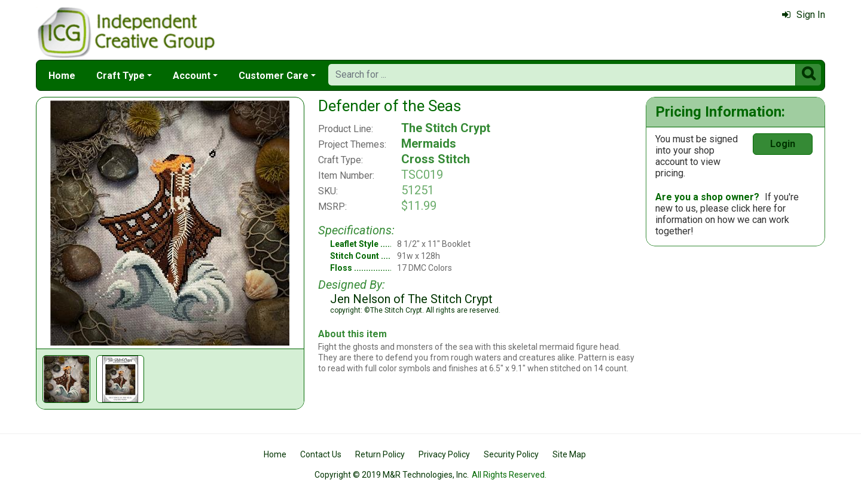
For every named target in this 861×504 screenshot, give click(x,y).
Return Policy (380, 454)
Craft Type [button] (120, 76)
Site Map (569, 454)
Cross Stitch (436, 159)
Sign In (804, 15)
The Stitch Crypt (446, 128)
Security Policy (511, 454)
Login (783, 144)
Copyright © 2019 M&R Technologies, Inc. (392, 475)
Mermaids (429, 143)
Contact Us (321, 454)
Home (62, 76)
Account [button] (192, 76)
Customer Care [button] (274, 76)
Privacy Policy (444, 454)
